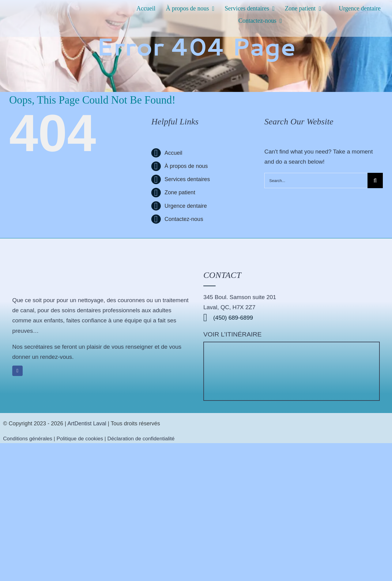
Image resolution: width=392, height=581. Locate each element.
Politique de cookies (80, 439)
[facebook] (17, 371)
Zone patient (180, 192)
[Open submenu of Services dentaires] (275, 8)
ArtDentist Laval (87, 423)
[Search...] (316, 180)
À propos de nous (186, 166)
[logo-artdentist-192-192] (41, 254)
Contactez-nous (184, 219)
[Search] (375, 180)
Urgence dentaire (186, 206)
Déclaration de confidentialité (141, 439)
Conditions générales (28, 439)
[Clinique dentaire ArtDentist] (292, 345)
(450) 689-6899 (228, 318)
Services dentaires (187, 179)
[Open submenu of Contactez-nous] (282, 21)
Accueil (173, 153)
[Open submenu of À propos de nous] (215, 8)
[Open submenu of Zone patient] (321, 8)
